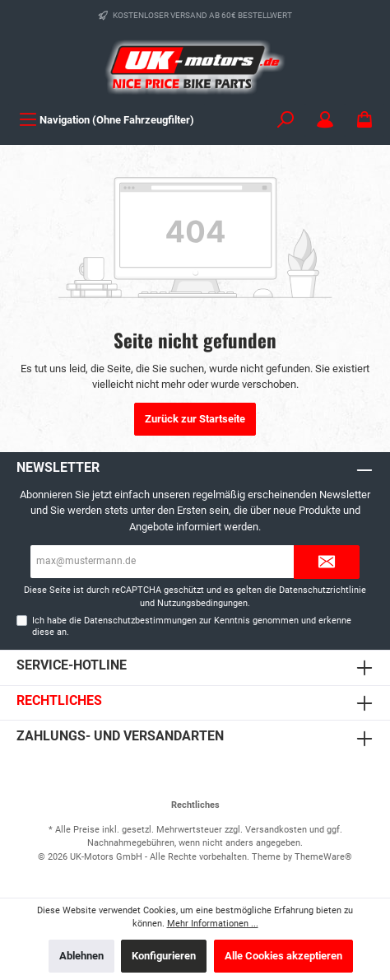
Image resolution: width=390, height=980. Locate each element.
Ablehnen (81, 956)
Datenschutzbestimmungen (140, 621)
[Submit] (327, 562)
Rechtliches (59, 700)
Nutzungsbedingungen (202, 603)
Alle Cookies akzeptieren (283, 956)
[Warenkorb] (364, 120)
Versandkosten (276, 830)
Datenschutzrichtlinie (323, 590)
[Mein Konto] (325, 120)
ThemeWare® (323, 857)
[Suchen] (286, 120)
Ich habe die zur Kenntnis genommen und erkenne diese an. (192, 626)
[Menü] (107, 120)
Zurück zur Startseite (195, 419)
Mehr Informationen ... (213, 924)
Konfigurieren (164, 956)
